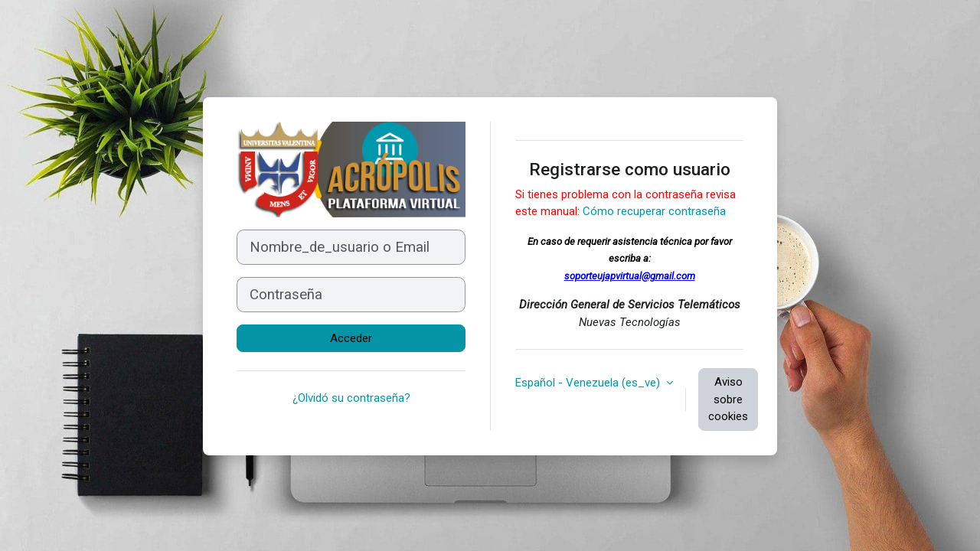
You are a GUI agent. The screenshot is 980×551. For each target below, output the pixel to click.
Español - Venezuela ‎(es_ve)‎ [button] (589, 383)
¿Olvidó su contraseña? (351, 398)
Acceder (351, 338)
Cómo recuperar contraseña (654, 211)
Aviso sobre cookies (728, 399)
